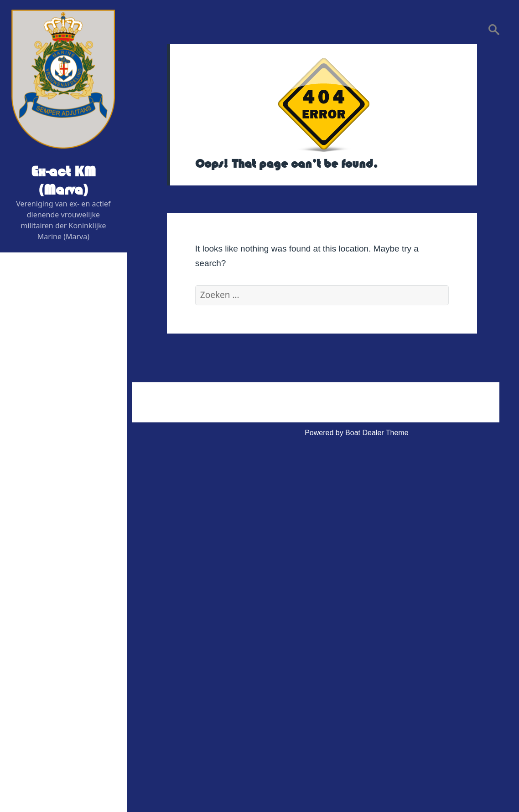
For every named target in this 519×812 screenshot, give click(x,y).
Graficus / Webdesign (63, 452)
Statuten (42, 715)
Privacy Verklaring (57, 737)
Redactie (42, 409)
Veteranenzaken (47, 573)
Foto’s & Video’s (47, 551)
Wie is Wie (38, 332)
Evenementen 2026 (52, 496)
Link (27, 616)
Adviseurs (44, 430)
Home (30, 310)
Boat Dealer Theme (377, 433)
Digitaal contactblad (52, 474)
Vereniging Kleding (51, 594)
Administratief (43, 660)
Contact (33, 638)
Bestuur (40, 354)
